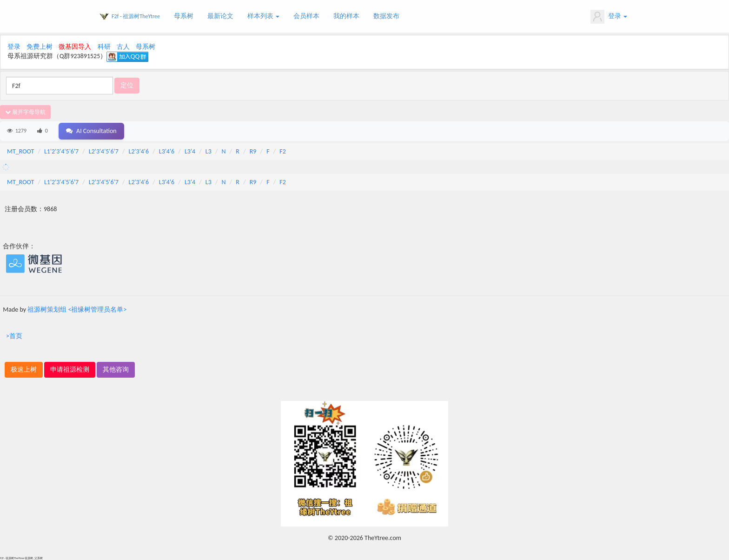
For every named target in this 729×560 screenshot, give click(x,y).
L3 (209, 151)
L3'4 (190, 151)
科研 (104, 47)
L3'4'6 (167, 151)
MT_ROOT (20, 151)
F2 (283, 151)
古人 (123, 47)
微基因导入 (75, 47)
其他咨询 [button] (116, 370)
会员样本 (306, 16)
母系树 (184, 16)
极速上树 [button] (24, 370)
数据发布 (386, 16)
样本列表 (263, 16)
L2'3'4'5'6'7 (104, 151)
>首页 (14, 336)
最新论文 (220, 16)
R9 (253, 151)
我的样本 (346, 16)
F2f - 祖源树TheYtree (136, 16)
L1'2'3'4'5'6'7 (61, 151)
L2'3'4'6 (139, 151)
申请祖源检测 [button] (70, 370)
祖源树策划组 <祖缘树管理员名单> (77, 310)
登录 (609, 17)
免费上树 (40, 47)
